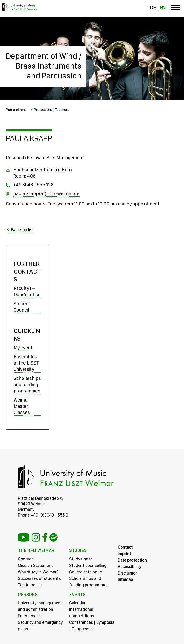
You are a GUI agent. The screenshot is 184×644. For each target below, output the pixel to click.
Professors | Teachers (52, 110)
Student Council (22, 307)
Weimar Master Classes (22, 406)
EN (162, 8)
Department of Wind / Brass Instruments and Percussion (44, 66)
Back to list (22, 230)
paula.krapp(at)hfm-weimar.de (46, 193)
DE (153, 8)
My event (23, 348)
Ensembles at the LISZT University (26, 363)
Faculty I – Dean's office (27, 291)
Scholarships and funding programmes (27, 385)
